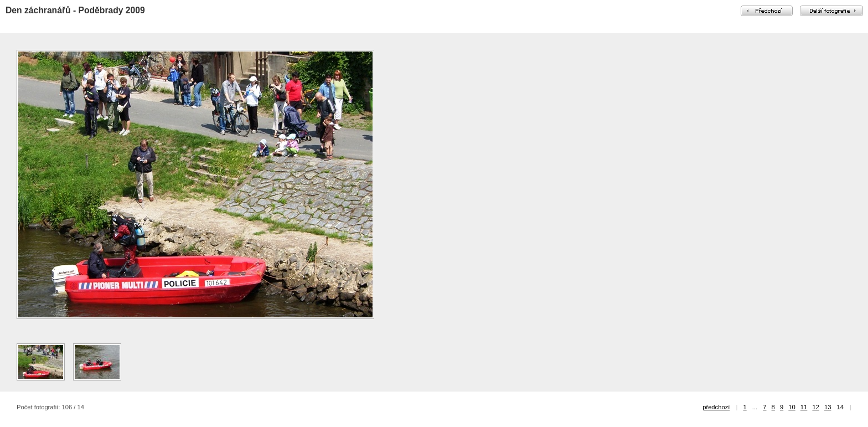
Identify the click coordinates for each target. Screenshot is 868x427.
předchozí (716, 407)
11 (804, 407)
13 (828, 407)
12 (815, 407)
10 (792, 407)
